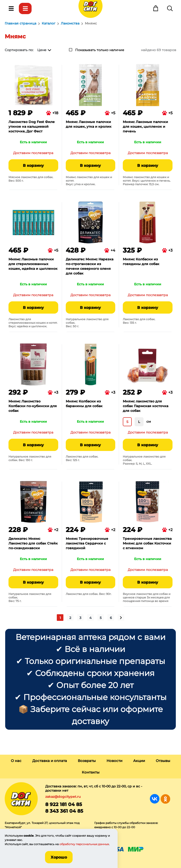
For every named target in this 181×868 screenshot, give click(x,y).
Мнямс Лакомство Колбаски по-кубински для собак (33, 406)
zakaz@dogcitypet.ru (63, 797)
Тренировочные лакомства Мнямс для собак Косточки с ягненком (147, 543)
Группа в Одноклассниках (165, 799)
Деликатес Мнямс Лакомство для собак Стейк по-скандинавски (33, 543)
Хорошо (59, 857)
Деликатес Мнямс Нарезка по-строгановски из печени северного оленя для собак (90, 266)
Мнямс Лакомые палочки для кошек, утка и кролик (89, 124)
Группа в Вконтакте (155, 799)
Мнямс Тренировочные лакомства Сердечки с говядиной (87, 543)
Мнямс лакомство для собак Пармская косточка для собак (146, 406)
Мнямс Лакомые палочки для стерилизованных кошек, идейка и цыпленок (33, 264)
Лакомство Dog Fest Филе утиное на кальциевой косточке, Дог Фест (32, 127)
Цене (42, 50)
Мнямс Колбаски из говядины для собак (141, 262)
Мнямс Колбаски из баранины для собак (84, 404)
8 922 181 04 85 (64, 804)
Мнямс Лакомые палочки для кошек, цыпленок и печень (145, 127)
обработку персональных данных (84, 844)
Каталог (25, 8)
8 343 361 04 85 (64, 811)
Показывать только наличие (100, 50)
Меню (11, 8)
